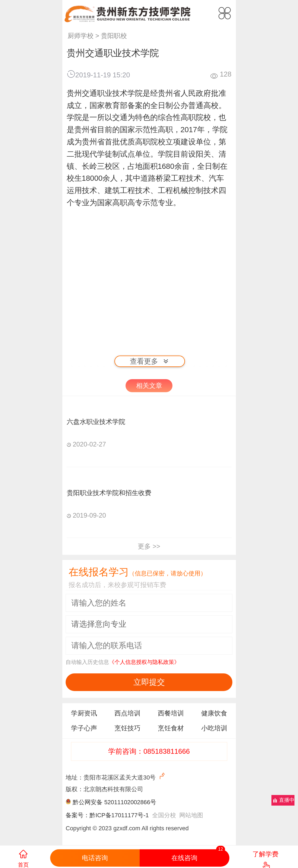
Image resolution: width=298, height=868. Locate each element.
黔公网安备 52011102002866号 (114, 802)
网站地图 (191, 815)
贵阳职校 (114, 36)
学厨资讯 (84, 713)
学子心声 (84, 728)
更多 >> (149, 546)
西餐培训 (171, 713)
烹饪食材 (171, 728)
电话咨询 (95, 858)
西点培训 (127, 713)
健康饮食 (214, 713)
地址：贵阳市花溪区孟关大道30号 (116, 776)
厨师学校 (81, 36)
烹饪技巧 (127, 728)
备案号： (78, 815)
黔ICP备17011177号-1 (119, 815)
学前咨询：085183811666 (149, 751)
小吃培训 (214, 728)
